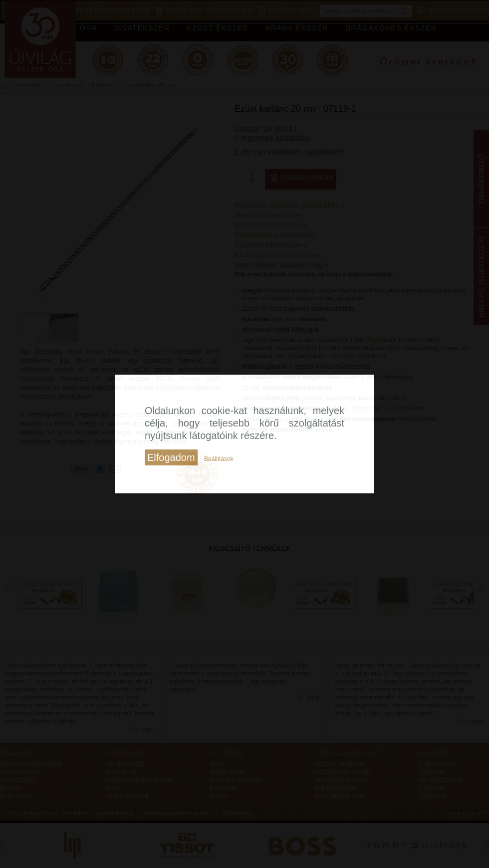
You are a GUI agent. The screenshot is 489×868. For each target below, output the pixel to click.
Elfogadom (171, 457)
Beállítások (219, 459)
